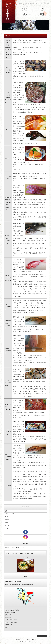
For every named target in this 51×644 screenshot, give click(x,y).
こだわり (25, 10)
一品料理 (41, 15)
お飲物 (25, 15)
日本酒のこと (8, 523)
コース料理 (41, 10)
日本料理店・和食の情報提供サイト (14, 547)
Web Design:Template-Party (26, 642)
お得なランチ (8, 517)
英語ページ (8, 511)
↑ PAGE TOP (42, 636)
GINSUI (24, 640)
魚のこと (7, 525)
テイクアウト (8, 528)
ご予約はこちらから (10, 514)
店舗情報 (7, 520)
